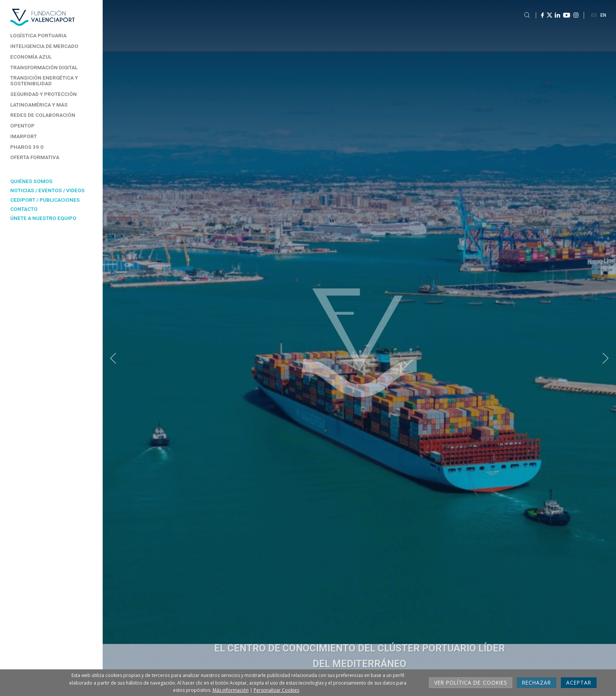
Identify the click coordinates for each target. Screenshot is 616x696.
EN (603, 15)
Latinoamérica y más (39, 105)
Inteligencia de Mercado (44, 46)
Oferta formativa (35, 157)
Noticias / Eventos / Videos (48, 190)
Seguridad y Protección (44, 94)
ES (594, 15)
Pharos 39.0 (27, 147)
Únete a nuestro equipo (43, 218)
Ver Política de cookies (471, 682)
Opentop (22, 126)
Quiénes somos (31, 181)
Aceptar (579, 682)
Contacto (24, 209)
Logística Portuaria (38, 35)
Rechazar (537, 682)
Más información (231, 690)
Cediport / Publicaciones (45, 200)
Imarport (24, 136)
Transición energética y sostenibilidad (44, 80)
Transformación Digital (44, 67)
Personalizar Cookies (276, 690)
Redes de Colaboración (43, 115)
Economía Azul (31, 57)
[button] (113, 359)
